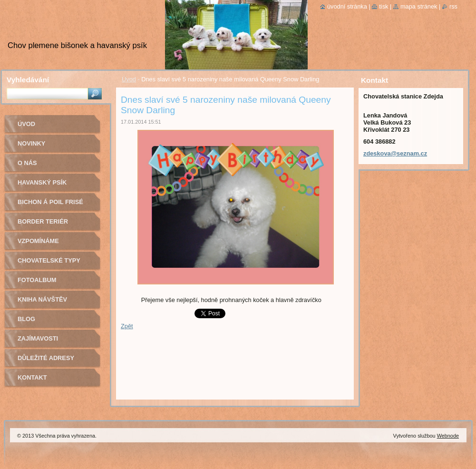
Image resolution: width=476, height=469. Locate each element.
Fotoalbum (37, 280)
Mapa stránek (419, 6)
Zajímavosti (38, 338)
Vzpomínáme (38, 241)
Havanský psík (42, 182)
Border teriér (43, 221)
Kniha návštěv (42, 299)
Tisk (384, 6)
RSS (453, 6)
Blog (26, 319)
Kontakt (32, 377)
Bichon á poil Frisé (50, 202)
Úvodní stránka (347, 6)
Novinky (31, 143)
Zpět (127, 326)
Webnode (448, 436)
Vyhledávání (28, 80)
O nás (27, 163)
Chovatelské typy (49, 260)
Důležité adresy (46, 358)
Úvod (129, 79)
